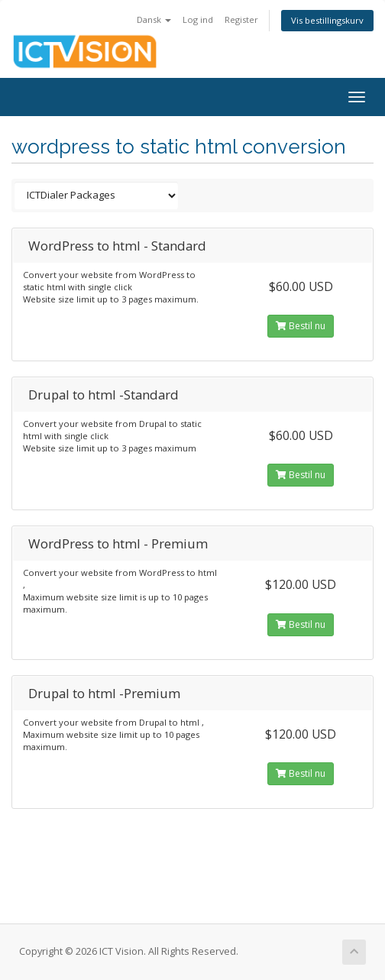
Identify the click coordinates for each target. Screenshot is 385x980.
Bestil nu (301, 326)
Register (241, 19)
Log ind (198, 19)
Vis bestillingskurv (327, 20)
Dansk (154, 19)
